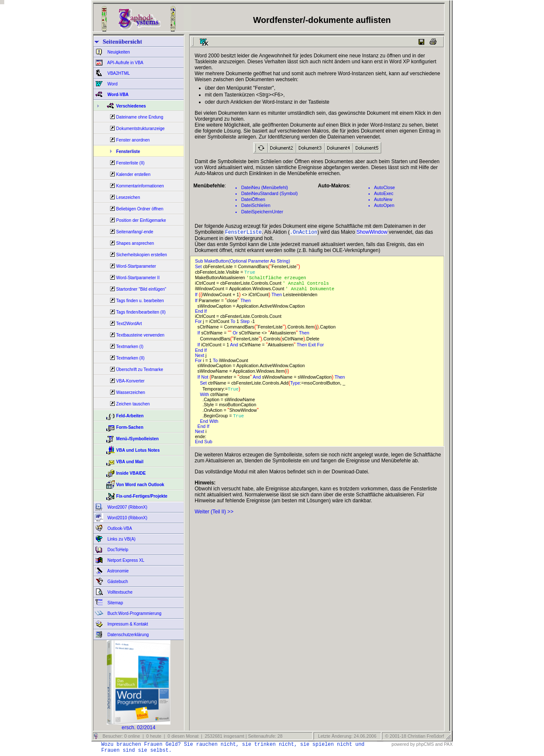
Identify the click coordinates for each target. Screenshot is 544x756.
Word (112, 84)
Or (236, 335)
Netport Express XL (125, 560)
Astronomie (118, 571)
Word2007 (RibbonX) (127, 507)
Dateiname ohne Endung (140, 117)
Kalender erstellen (133, 174)
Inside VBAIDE (131, 473)
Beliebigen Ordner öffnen (140, 209)
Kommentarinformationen (140, 186)
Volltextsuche (119, 592)
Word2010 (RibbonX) (127, 518)
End (200, 314)
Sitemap (115, 603)
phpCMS (425, 744)
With (205, 397)
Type (295, 385)
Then (277, 297)
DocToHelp (117, 550)
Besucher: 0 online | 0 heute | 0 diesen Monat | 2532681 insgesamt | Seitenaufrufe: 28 (192, 736)
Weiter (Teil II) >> (214, 515)
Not (205, 379)
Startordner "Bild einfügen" (141, 289)
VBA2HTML (118, 73)
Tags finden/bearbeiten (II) (141, 312)
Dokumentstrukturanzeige (140, 129)
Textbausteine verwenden (140, 335)
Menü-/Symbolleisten (137, 439)
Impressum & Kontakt (127, 624)
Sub (209, 445)
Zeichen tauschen (133, 404)
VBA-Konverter (130, 381)
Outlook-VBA (119, 528)
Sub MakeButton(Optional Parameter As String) (244, 262)
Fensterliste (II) (130, 163)
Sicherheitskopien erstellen (142, 255)
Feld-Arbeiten (130, 416)
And (235, 347)
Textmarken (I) (130, 347)
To (233, 324)
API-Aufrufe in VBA (125, 63)
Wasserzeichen (130, 392)
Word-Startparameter (136, 266)
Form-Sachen (130, 427)
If (197, 297)
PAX (448, 744)
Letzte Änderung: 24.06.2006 (346, 736)
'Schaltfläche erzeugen (279, 279)
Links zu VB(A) (121, 539)
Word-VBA (118, 95)
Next (200, 358)
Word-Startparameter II (138, 278)
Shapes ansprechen (135, 243)
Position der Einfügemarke (141, 220)
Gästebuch (117, 582)
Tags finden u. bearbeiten (140, 301)
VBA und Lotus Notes (138, 450)
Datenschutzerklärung (127, 635)
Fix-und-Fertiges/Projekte (142, 496)
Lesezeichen (128, 197)
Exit (313, 347)
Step (245, 324)
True (251, 273)
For (199, 324)
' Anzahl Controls (308, 285)
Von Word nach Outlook (140, 485)
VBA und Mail (130, 462)
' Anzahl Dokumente (313, 291)
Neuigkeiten (118, 52)
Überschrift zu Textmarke (139, 370)
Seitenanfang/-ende (135, 232)
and (439, 744)
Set (199, 267)
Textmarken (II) (130, 358)
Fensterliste (128, 151)
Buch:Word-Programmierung (134, 613)
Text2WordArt (129, 324)
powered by (403, 744)
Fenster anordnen (133, 140)
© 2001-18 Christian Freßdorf (415, 736)
